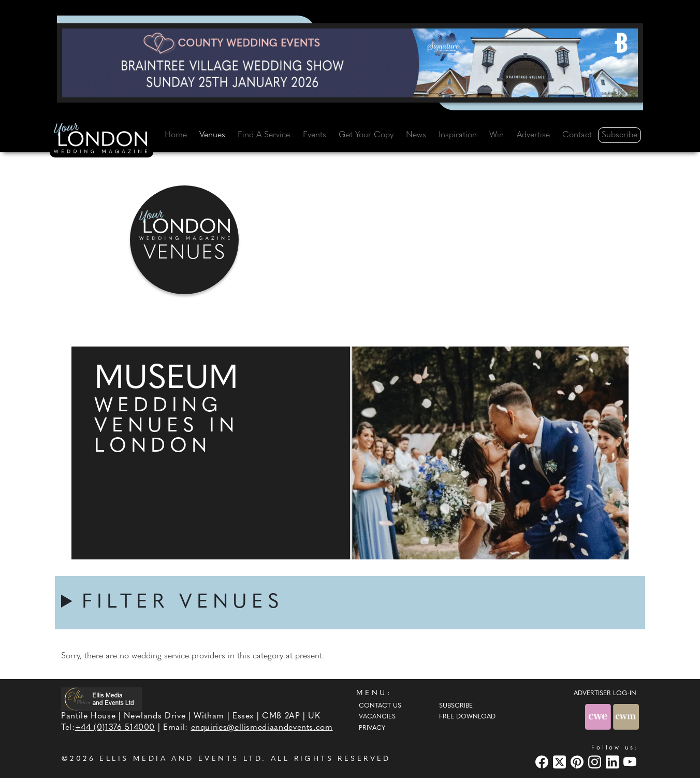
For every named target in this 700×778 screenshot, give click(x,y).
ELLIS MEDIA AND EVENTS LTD (181, 759)
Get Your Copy (366, 135)
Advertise (533, 135)
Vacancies (377, 717)
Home (176, 135)
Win (497, 135)
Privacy (372, 728)
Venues (212, 135)
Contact (577, 135)
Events (315, 135)
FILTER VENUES (183, 603)
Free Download (467, 717)
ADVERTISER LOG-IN (605, 694)
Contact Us (380, 706)
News (416, 135)
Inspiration (458, 135)
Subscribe (619, 135)
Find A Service (264, 135)
